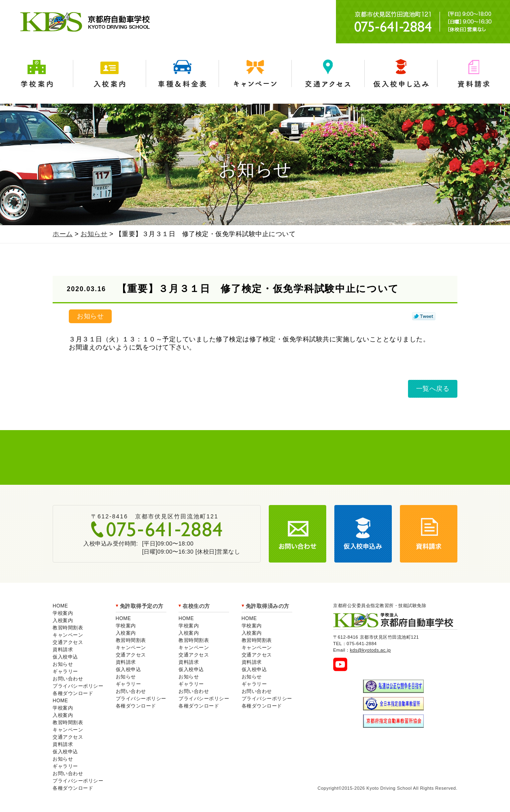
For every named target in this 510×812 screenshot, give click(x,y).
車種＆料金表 (182, 74)
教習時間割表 (68, 628)
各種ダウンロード (73, 693)
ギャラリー (65, 671)
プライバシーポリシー (78, 686)
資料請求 (474, 74)
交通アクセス (328, 74)
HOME (60, 606)
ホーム (63, 234)
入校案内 (109, 74)
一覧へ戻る (433, 389)
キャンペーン (255, 74)
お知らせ (94, 234)
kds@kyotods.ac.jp (371, 650)
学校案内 (36, 74)
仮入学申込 (401, 74)
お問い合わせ (68, 679)
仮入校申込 (65, 657)
